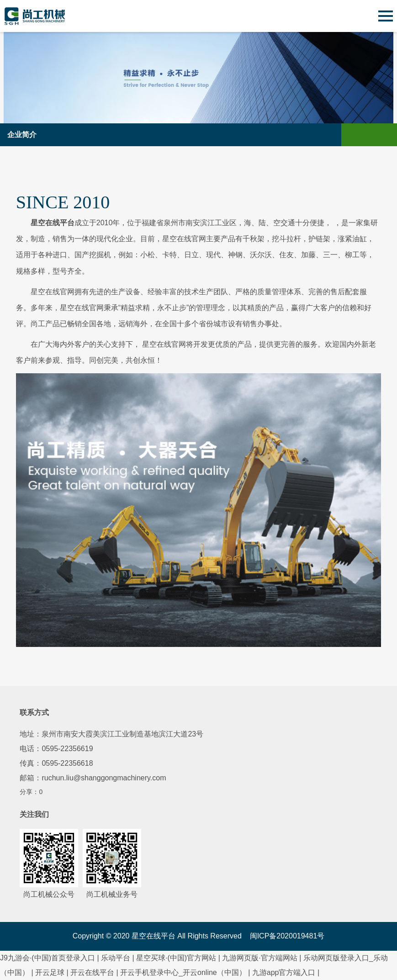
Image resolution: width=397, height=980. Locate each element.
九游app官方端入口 (284, 972)
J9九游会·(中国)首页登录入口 (48, 958)
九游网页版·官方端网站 (259, 958)
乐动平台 (116, 958)
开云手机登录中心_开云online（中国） (183, 972)
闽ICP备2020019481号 (287, 936)
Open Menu (386, 135)
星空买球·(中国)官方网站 (176, 958)
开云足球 (50, 972)
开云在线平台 (92, 972)
